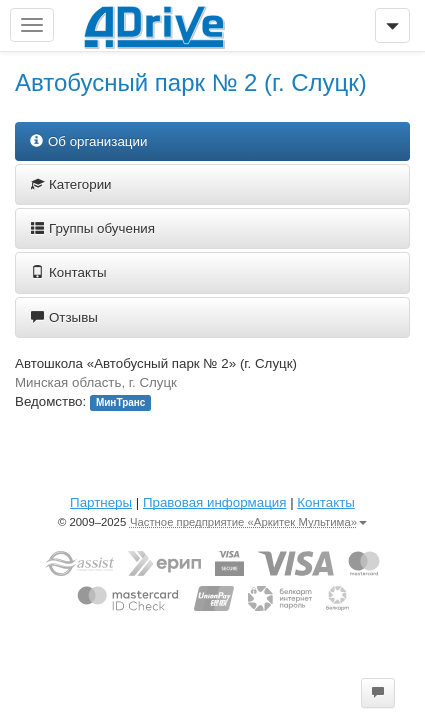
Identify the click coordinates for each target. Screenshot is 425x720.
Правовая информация (214, 502)
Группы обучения (93, 228)
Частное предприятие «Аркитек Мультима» (248, 522)
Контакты (69, 272)
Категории (71, 184)
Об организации (88, 141)
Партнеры (101, 502)
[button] (378, 693)
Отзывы (64, 317)
